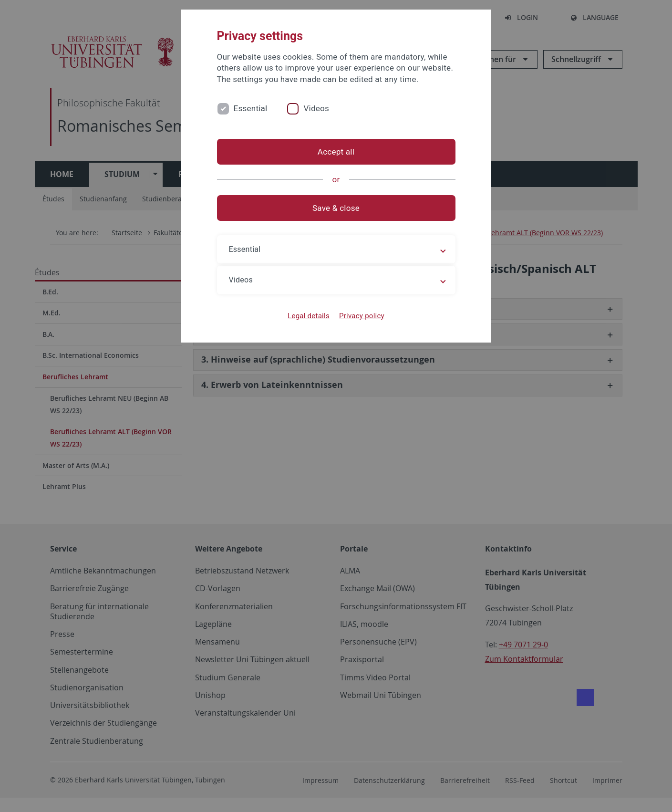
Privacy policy (362, 316)
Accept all (336, 152)
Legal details (309, 316)
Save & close (336, 208)
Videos (316, 108)
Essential (251, 108)
